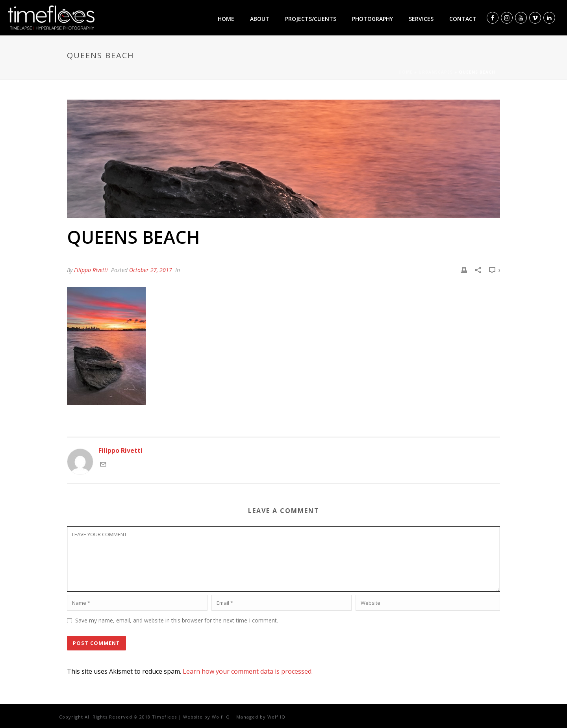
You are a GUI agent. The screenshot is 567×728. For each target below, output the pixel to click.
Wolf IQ (221, 717)
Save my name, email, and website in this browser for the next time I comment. (177, 620)
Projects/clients (311, 19)
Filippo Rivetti (91, 270)
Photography (372, 19)
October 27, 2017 (151, 270)
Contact (463, 19)
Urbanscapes (436, 72)
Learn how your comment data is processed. (248, 671)
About (260, 19)
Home (226, 19)
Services (421, 19)
